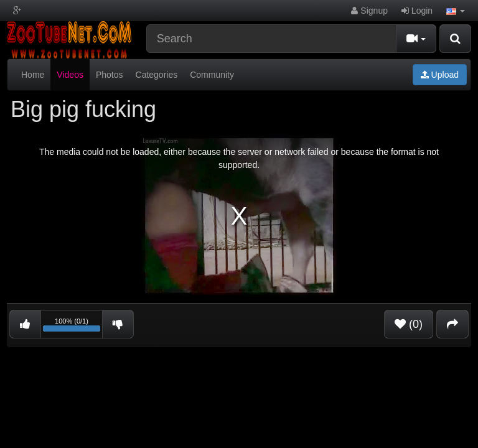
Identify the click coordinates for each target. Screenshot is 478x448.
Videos (70, 75)
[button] (456, 11)
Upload (440, 75)
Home (33, 75)
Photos (110, 75)
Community (212, 75)
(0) (409, 324)
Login (417, 11)
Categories (157, 75)
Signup (369, 11)
